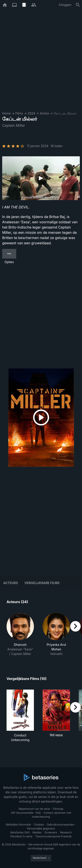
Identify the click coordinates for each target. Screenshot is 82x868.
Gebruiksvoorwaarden (60, 825)
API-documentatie (22, 813)
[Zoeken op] (78, 5)
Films (19, 113)
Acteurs (11, 583)
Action (44, 113)
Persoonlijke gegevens (41, 828)
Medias (37, 832)
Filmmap (58, 809)
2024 (31, 113)
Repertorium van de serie (34, 809)
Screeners (51, 832)
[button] (20, 634)
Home (6, 113)
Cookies (39, 825)
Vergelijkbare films (42, 583)
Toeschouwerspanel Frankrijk (53, 836)
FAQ (38, 813)
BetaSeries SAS (20, 832)
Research (66, 832)
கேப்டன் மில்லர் (65, 113)
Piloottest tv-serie (21, 836)
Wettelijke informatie (18, 825)
